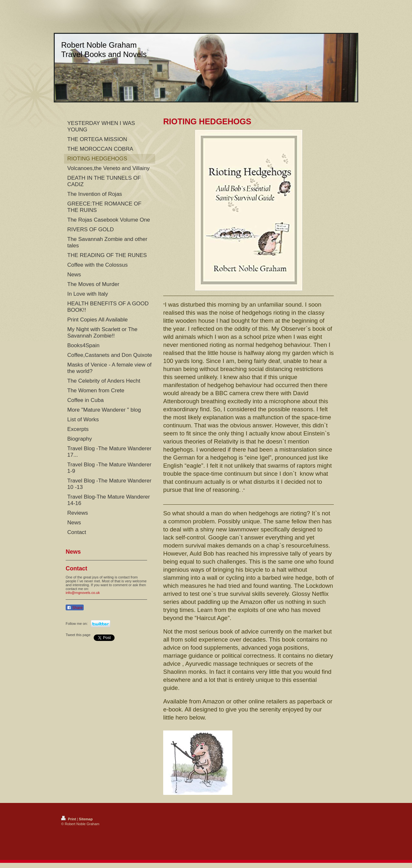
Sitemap (86, 819)
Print (69, 819)
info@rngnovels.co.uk (83, 593)
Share (75, 608)
